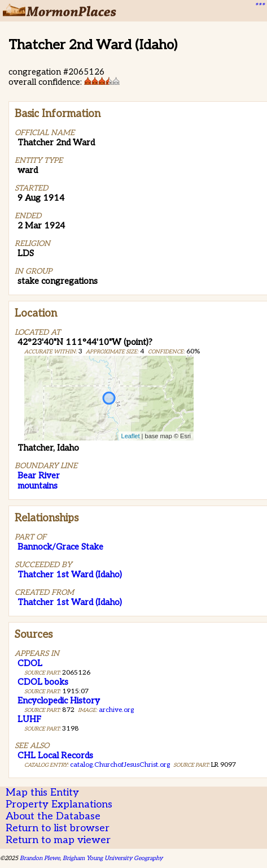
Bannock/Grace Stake (60, 547)
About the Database (53, 816)
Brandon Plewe (40, 858)
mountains (38, 486)
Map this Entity (42, 793)
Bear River (39, 476)
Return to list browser (58, 828)
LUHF (29, 719)
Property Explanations (59, 804)
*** (259, 6)
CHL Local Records (55, 755)
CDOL (30, 663)
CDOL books (43, 682)
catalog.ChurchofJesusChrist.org (120, 765)
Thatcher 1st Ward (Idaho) (70, 575)
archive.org (116, 710)
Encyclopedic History (59, 701)
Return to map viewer (58, 840)
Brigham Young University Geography (113, 858)
